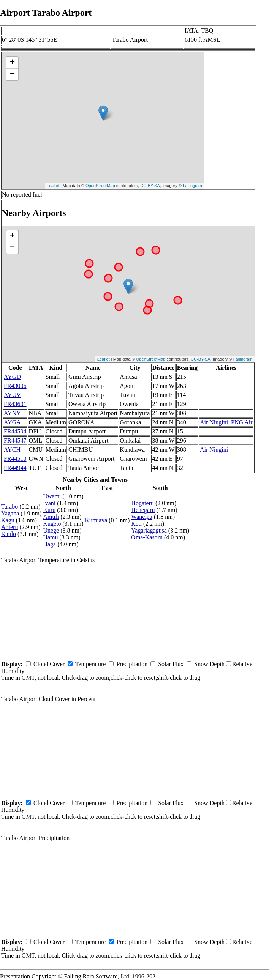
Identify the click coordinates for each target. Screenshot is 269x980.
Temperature (91, 664)
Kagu (8, 520)
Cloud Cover (49, 664)
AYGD (12, 377)
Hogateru (142, 503)
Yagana (10, 513)
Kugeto (52, 524)
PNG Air (242, 422)
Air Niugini (214, 422)
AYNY (12, 413)
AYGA (12, 422)
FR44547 (15, 440)
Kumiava (96, 520)
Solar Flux (171, 664)
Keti (136, 524)
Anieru (9, 527)
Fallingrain (192, 186)
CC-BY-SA (150, 186)
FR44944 (15, 468)
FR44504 (15, 431)
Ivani (49, 503)
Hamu (50, 537)
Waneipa (142, 517)
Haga (49, 544)
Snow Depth (209, 664)
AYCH (12, 450)
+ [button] (12, 63)
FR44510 (15, 459)
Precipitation (132, 664)
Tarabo (9, 507)
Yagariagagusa (149, 530)
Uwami (52, 496)
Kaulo (9, 534)
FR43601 (15, 404)
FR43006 (15, 386)
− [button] (12, 74)
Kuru (49, 510)
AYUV (12, 395)
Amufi (51, 517)
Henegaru (143, 510)
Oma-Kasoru (147, 537)
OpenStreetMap (100, 186)
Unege (51, 530)
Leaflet (53, 186)
